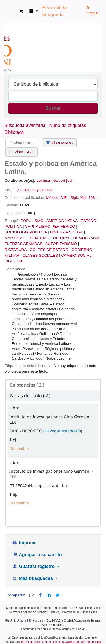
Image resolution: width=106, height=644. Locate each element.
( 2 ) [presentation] (27, 385)
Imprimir (24, 543)
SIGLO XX (13, 261)
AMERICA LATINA (62, 221)
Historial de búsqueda (55, 11)
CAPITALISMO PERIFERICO (50, 226)
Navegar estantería (63, 431)
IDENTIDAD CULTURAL (49, 238)
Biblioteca (14, 132)
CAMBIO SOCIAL (76, 255)
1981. (93, 198)
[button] (21, 11)
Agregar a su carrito (37, 555)
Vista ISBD (21, 152)
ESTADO (89, 221)
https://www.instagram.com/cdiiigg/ (79, 642)
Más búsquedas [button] (33, 578)
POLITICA (13, 226)
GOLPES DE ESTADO (49, 250)
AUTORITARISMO (61, 244)
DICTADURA (16, 250)
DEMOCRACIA (86, 238)
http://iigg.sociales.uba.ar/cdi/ (39, 642)
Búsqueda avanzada (25, 125)
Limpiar (92, 11)
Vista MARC (59, 143)
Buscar (53, 108)
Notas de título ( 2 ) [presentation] (30, 396)
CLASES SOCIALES (40, 255)
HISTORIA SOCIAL (66, 232)
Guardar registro (34, 566)
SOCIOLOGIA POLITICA (26, 232)
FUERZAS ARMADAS (23, 244)
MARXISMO (15, 238)
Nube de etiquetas (68, 125)
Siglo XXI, (79, 198)
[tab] (53, 385)
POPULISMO (32, 221)
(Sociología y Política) (35, 190)
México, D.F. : (58, 198)
